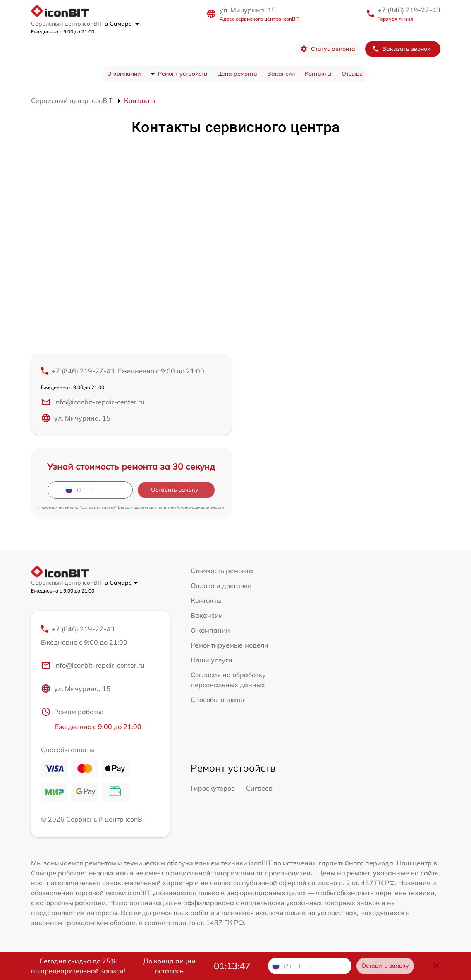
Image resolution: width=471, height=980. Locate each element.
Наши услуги (212, 660)
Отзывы (353, 74)
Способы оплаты (217, 700)
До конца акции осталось (169, 966)
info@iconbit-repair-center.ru (93, 402)
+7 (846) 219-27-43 (409, 10)
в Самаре (122, 24)
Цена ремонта (237, 74)
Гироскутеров (213, 788)
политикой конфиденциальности (191, 507)
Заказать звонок (401, 49)
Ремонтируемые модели (230, 645)
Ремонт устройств (183, 74)
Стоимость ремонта (222, 571)
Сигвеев (259, 788)
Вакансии (281, 74)
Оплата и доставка (221, 586)
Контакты (318, 74)
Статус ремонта (328, 49)
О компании (124, 74)
